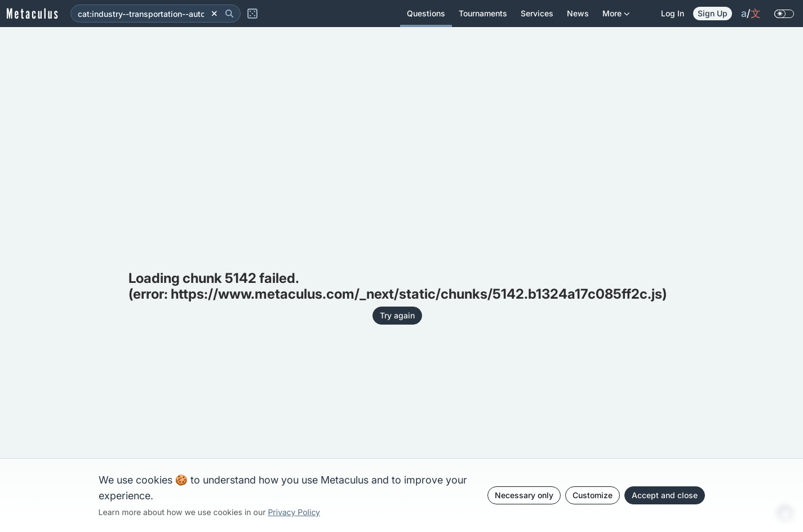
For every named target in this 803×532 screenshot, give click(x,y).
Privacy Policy (294, 513)
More (616, 18)
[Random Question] (252, 14)
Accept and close (665, 495)
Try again (397, 315)
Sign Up (713, 13)
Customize (593, 495)
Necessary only (524, 495)
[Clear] (214, 14)
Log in (673, 13)
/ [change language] (751, 14)
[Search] (229, 14)
